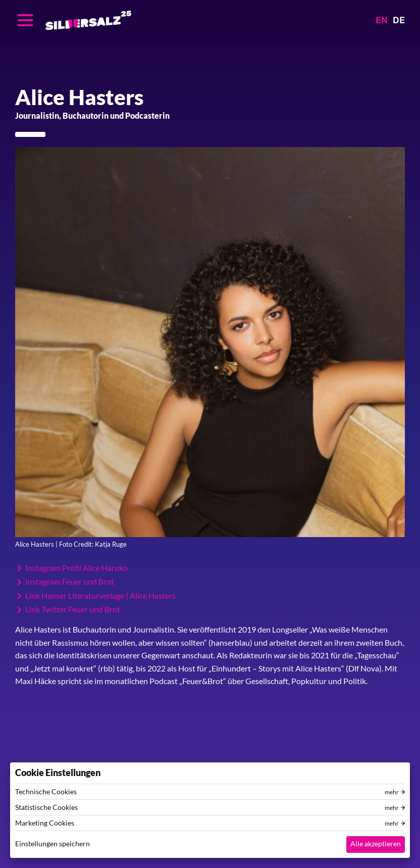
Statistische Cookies (46, 807)
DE (399, 20)
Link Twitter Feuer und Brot (73, 609)
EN (382, 20)
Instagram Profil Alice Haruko (76, 568)
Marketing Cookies (45, 823)
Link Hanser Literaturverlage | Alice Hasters (100, 596)
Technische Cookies (46, 792)
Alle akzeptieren (376, 843)
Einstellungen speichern (52, 843)
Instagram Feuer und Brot (70, 582)
